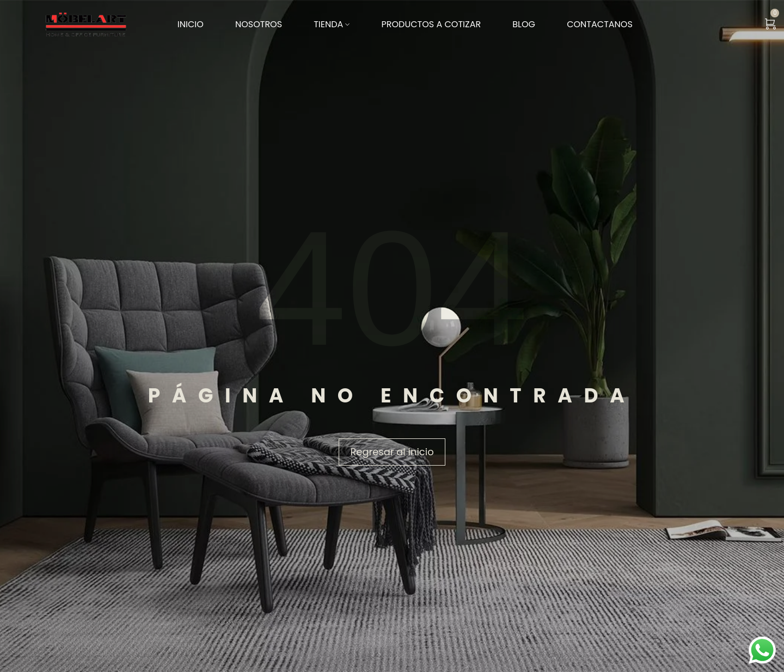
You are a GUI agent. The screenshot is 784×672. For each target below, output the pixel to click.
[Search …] (742, 25)
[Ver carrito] (770, 25)
